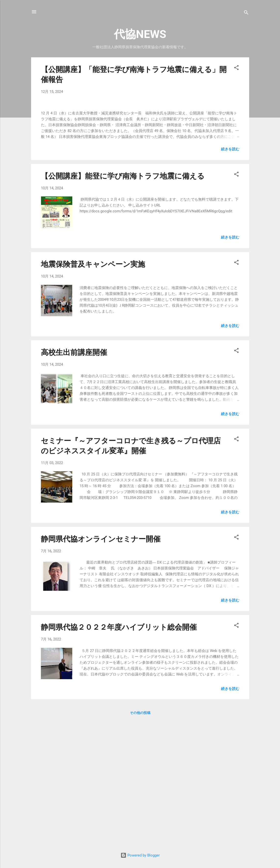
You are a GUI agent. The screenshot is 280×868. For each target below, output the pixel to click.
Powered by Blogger (140, 855)
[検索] (246, 13)
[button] (236, 68)
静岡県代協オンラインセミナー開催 (101, 665)
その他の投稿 (140, 839)
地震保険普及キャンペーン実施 (93, 390)
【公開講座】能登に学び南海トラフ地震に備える (123, 302)
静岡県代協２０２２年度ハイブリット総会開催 (119, 753)
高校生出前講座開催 (74, 478)
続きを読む (230, 275)
